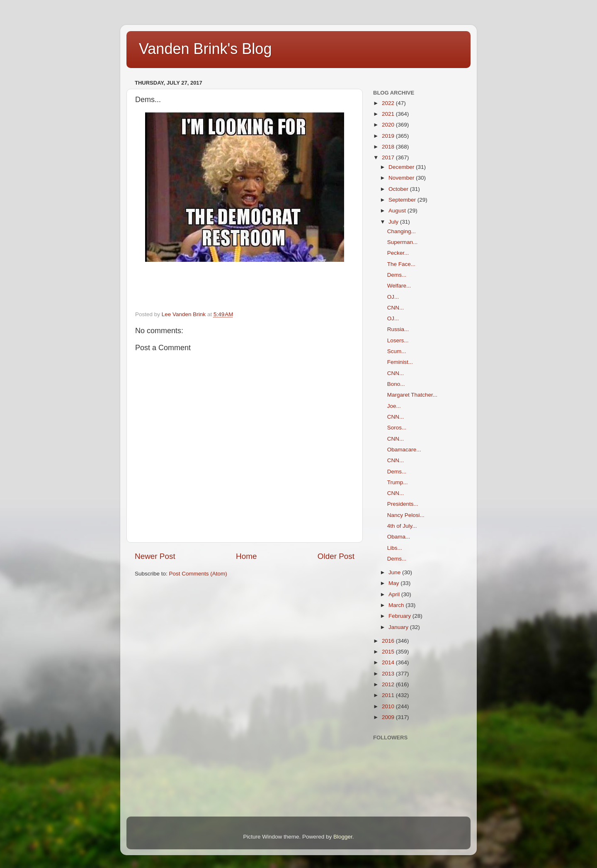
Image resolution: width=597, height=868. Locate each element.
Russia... (398, 329)
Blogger (343, 837)
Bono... (396, 384)
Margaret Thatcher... (412, 395)
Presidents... (403, 504)
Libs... (395, 548)
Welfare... (399, 286)
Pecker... (398, 253)
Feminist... (400, 362)
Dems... (397, 275)
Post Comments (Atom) (198, 574)
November (402, 178)
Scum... (397, 351)
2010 (389, 706)
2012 (389, 684)
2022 (389, 103)
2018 (389, 147)
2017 (389, 157)
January (399, 627)
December (402, 167)
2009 (389, 717)
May (394, 583)
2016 (389, 641)
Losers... (398, 340)
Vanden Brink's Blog (205, 49)
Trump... (398, 482)
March (397, 605)
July (394, 222)
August (398, 211)
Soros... (397, 428)
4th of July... (402, 526)
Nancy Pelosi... (406, 515)
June (395, 572)
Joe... (394, 406)
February (400, 616)
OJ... (393, 297)
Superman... (403, 242)
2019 (389, 136)
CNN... (396, 308)
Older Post (336, 556)
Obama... (399, 537)
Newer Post (155, 556)
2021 (389, 114)
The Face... (401, 264)
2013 (389, 674)
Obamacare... (404, 450)
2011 (389, 695)
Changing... (402, 231)
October (399, 189)
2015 (389, 652)
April (395, 594)
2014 (389, 662)
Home (246, 556)
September (403, 200)
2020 (389, 125)
